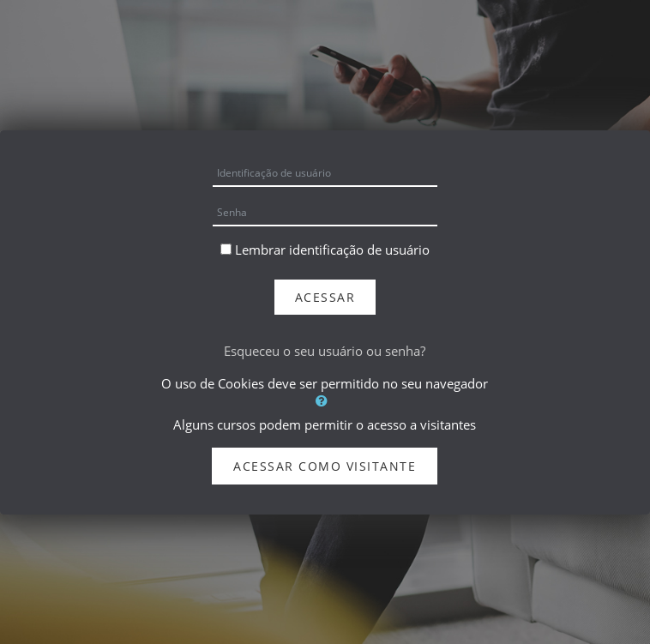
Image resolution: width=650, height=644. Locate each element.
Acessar (325, 297)
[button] (325, 400)
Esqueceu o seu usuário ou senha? (325, 351)
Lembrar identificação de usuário (332, 250)
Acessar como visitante (325, 466)
